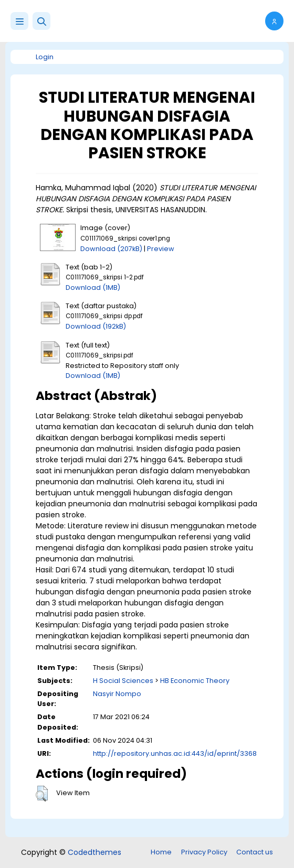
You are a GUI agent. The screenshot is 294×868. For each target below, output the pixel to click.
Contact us (255, 852)
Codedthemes (94, 852)
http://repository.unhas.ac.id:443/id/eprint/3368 (175, 753)
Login (45, 57)
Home (161, 852)
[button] (41, 21)
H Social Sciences (123, 681)
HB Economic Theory (195, 681)
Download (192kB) (96, 326)
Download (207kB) (111, 249)
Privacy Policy (204, 852)
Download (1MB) (93, 287)
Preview (161, 249)
